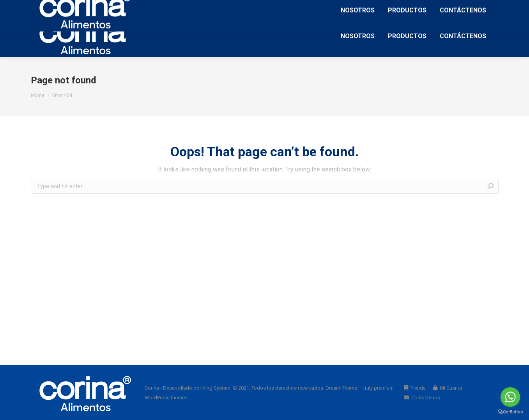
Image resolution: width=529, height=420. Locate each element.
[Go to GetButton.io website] (510, 412)
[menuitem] (358, 36)
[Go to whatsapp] (510, 397)
